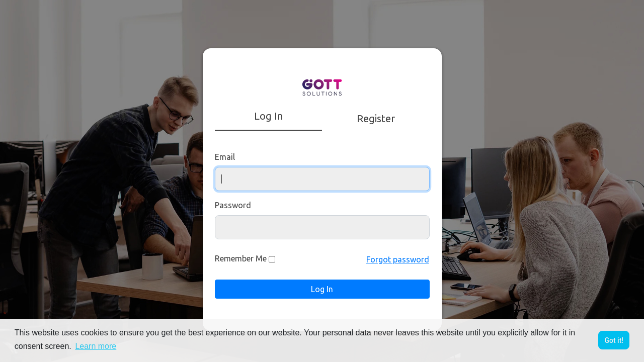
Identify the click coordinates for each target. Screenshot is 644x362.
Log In (322, 289)
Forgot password (398, 259)
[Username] (322, 179)
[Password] (322, 227)
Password (233, 205)
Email (225, 157)
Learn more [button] (96, 346)
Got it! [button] (614, 340)
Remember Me (241, 258)
